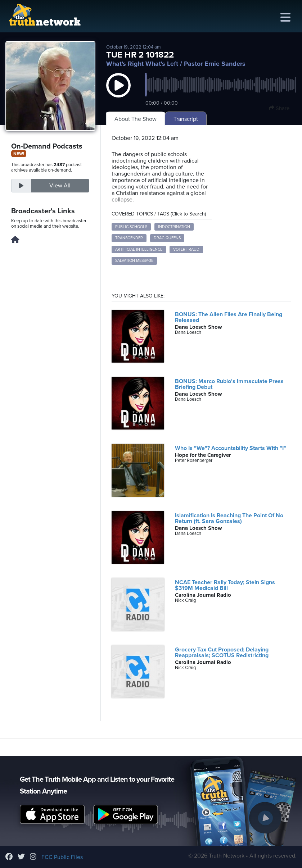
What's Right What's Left (142, 64)
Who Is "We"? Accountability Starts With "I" (231, 448)
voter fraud (186, 249)
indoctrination (174, 227)
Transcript (186, 119)
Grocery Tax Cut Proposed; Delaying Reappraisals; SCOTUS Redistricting (222, 653)
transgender (129, 238)
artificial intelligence (139, 249)
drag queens (167, 238)
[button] (118, 92)
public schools (131, 227)
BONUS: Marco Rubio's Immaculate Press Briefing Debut (229, 384)
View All (60, 186)
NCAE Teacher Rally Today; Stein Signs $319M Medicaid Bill (225, 585)
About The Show (136, 119)
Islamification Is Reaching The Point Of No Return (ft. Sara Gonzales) (229, 518)
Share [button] (279, 108)
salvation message (134, 261)
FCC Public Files (62, 857)
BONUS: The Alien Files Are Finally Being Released (229, 317)
